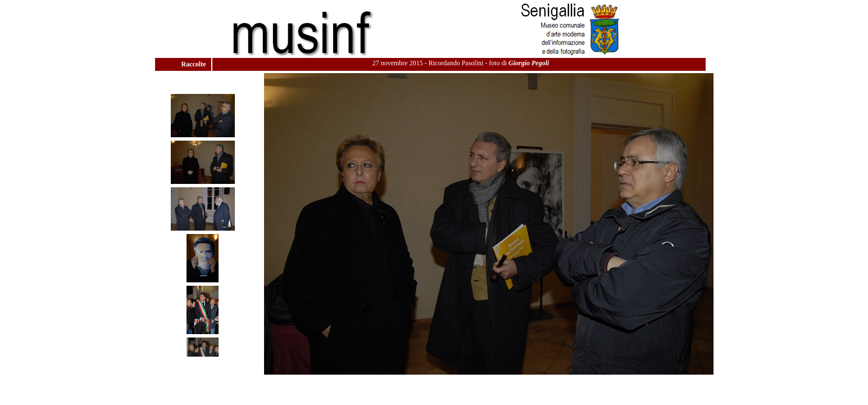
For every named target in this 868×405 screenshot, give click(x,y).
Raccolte (195, 64)
